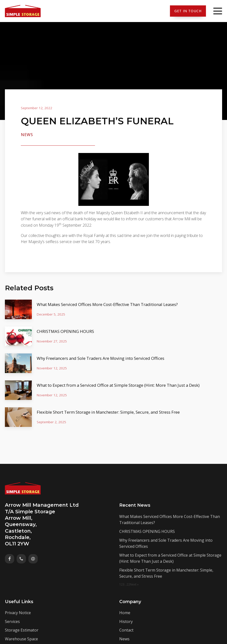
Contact (126, 630)
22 (128, 584)
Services (12, 621)
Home (125, 613)
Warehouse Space (21, 639)
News (27, 135)
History (126, 621)
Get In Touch (188, 11)
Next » (134, 584)
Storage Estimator (22, 630)
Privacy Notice (18, 613)
